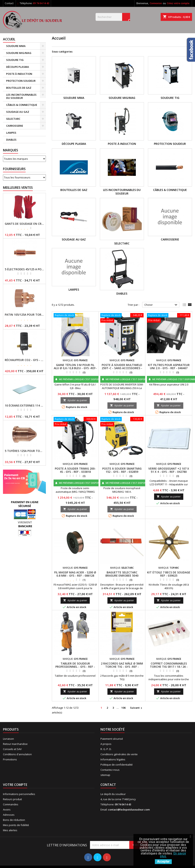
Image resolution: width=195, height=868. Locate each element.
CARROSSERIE (15, 126)
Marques (11, 150)
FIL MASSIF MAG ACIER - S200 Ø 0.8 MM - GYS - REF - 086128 (75, 574)
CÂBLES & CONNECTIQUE (22, 105)
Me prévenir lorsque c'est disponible (79, 379)
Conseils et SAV (12, 749)
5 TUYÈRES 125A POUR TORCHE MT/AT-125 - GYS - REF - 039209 (24, 451)
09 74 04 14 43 (41, 3)
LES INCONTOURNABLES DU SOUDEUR (21, 96)
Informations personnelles (19, 794)
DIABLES (11, 140)
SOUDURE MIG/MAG (19, 53)
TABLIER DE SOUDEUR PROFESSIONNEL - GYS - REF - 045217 (75, 667)
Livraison (8, 739)
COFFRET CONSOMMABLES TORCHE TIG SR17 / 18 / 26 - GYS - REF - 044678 (169, 667)
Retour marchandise (15, 744)
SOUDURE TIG (15, 60)
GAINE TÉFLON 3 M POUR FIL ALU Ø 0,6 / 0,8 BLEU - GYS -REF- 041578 (75, 368)
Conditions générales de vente (119, 754)
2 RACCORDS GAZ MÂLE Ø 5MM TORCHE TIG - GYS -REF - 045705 (122, 667)
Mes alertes (10, 830)
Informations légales (113, 759)
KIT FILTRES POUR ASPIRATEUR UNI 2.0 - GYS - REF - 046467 (169, 366)
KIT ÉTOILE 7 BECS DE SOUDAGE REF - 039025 (169, 574)
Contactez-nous (110, 770)
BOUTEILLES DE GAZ (19, 88)
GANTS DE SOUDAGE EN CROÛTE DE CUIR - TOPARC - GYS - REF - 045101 (24, 224)
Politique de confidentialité (117, 765)
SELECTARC (13, 119)
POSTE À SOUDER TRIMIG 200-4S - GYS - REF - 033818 (75, 470)
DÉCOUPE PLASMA (18, 67)
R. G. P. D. (106, 749)
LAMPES (11, 133)
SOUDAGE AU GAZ (18, 112)
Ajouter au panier (75, 400)
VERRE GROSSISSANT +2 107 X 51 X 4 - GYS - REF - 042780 (169, 470)
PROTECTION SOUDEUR (21, 81)
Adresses (9, 815)
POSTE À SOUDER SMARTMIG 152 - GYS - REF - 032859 (122, 470)
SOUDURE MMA (16, 46)
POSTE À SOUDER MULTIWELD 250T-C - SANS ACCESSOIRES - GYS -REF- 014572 (122, 368)
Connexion (156, 3)
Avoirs (7, 810)
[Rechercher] (113, 17)
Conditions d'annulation (17, 754)
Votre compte (15, 785)
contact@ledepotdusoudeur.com (129, 810)
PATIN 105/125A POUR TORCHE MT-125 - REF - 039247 (24, 315)
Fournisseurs (14, 169)
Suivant (137, 708)
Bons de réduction (14, 820)
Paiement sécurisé (112, 739)
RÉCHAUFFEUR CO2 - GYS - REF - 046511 (24, 360)
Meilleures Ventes (18, 188)
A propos (106, 744)
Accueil (9, 39)
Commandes (11, 804)
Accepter (163, 862)
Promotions (10, 759)
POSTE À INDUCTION (19, 74)
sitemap (105, 775)
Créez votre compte (178, 3)
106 (123, 708)
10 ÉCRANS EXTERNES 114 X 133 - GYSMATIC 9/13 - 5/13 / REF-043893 (24, 406)
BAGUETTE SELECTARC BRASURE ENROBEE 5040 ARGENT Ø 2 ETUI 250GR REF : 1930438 (122, 577)
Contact (9, 3)
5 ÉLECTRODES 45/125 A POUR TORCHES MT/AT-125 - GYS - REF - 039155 (24, 269)
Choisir (161, 305)
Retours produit (12, 799)
